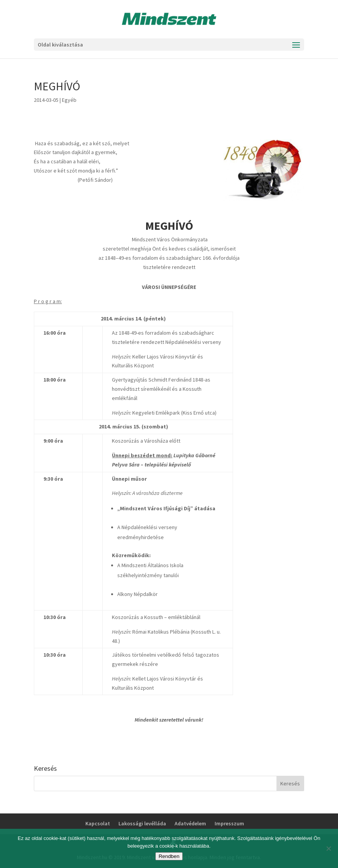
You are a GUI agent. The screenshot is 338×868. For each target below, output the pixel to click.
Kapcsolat (98, 823)
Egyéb (69, 100)
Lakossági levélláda (142, 823)
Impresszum (229, 823)
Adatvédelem (190, 823)
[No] (328, 848)
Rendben (169, 856)
